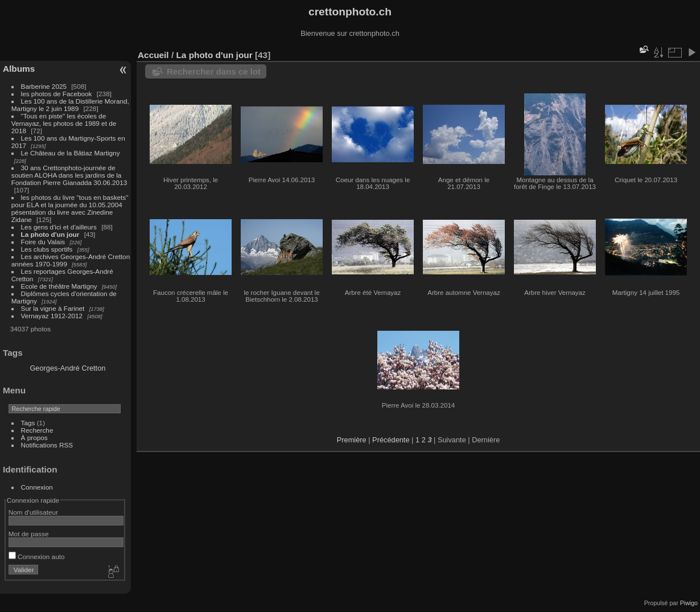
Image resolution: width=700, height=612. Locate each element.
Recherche (37, 430)
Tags (28, 423)
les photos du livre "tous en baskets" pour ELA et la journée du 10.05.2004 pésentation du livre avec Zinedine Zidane (70, 208)
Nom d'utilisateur (33, 512)
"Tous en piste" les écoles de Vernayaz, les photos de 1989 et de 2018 (64, 123)
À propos (34, 438)
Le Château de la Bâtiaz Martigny (71, 153)
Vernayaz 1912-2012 (52, 316)
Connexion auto (37, 556)
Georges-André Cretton (67, 368)
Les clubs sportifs (47, 249)
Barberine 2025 (44, 86)
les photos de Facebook (57, 94)
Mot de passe (29, 534)
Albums (19, 69)
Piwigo (689, 603)
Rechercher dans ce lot (214, 71)
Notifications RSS (47, 445)
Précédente (391, 440)
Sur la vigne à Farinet (53, 308)
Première (352, 440)
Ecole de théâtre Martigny (59, 286)
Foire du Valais (43, 242)
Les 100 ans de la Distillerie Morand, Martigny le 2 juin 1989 (70, 105)
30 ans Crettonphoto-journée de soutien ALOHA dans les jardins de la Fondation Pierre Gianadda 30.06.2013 (69, 175)
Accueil (153, 55)
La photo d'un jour (50, 234)
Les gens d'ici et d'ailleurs (59, 227)
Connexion (37, 487)
